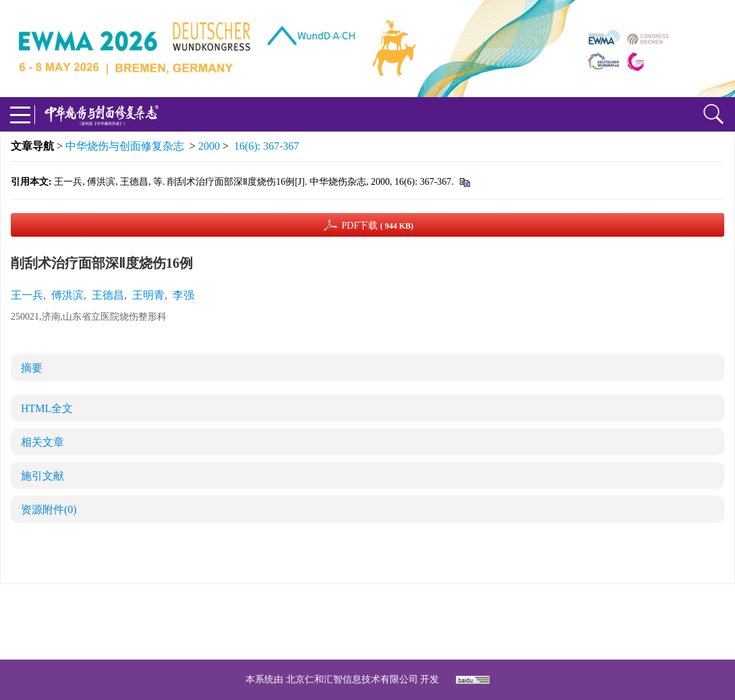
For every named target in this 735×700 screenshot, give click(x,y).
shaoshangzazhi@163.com (385, 621)
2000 (209, 146)
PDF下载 (377, 226)
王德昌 (108, 295)
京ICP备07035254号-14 (465, 605)
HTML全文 (47, 408)
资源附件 (49, 509)
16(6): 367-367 (266, 146)
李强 (183, 295)
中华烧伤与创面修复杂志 (125, 146)
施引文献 (42, 476)
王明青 (148, 295)
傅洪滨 (67, 295)
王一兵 (27, 295)
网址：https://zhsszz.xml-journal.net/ (367, 638)
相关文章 (42, 442)
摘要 (32, 368)
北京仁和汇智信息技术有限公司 (352, 679)
